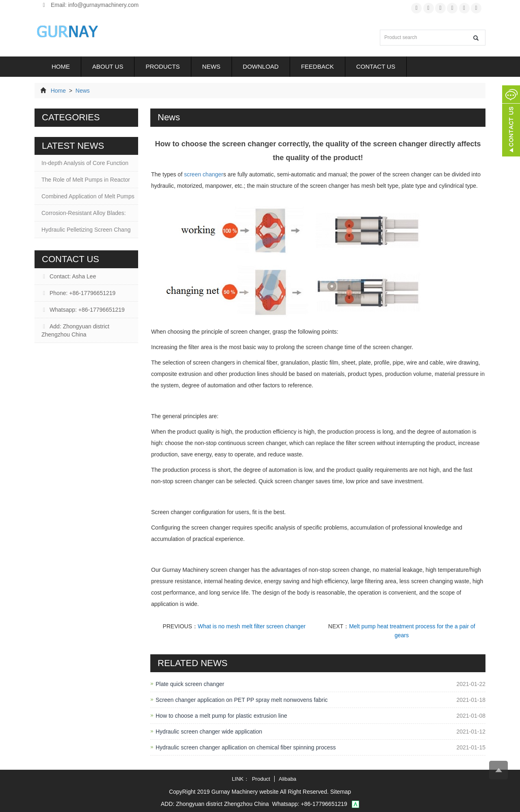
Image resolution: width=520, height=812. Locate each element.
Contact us (376, 66)
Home (61, 66)
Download (261, 66)
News (211, 66)
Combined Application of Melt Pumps (88, 196)
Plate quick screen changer (190, 684)
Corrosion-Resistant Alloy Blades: (84, 213)
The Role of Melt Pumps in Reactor (86, 180)
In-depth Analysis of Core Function (85, 163)
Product (261, 779)
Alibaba (287, 779)
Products (162, 66)
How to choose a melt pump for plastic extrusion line (221, 716)
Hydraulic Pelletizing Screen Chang (86, 230)
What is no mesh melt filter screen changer (252, 626)
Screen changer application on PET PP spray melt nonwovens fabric (242, 700)
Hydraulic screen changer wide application (209, 732)
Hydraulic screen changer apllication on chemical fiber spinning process (246, 747)
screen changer (204, 174)
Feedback (317, 66)
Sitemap (341, 792)
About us (108, 66)
